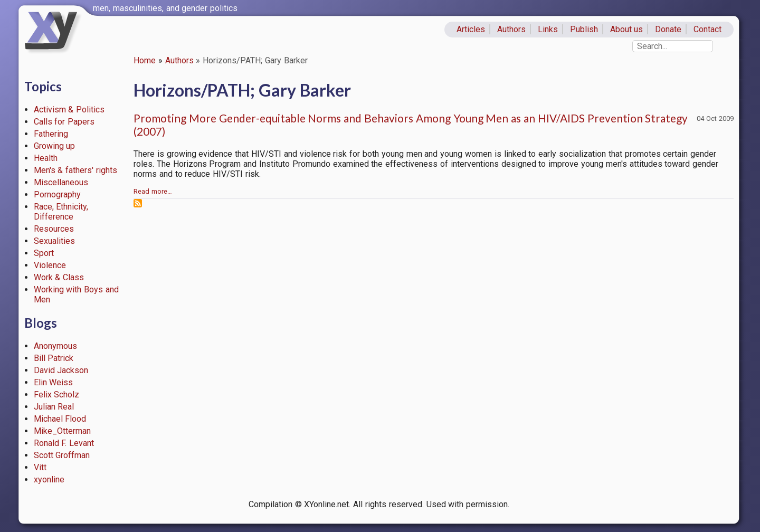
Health (46, 158)
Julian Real (54, 407)
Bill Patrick (54, 358)
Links (548, 29)
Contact (707, 29)
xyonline (49, 479)
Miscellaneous (61, 182)
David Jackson (61, 370)
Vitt (40, 467)
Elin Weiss (54, 382)
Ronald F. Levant (64, 443)
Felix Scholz (57, 395)
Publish (584, 29)
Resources (54, 229)
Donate (668, 29)
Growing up (55, 146)
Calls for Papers (64, 122)
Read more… (153, 191)
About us (627, 29)
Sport (44, 253)
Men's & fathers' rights (75, 170)
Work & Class (59, 277)
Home (145, 60)
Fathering (51, 134)
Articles (471, 29)
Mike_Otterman (62, 431)
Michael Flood (60, 419)
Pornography (57, 194)
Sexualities (54, 241)
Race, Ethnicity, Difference (61, 212)
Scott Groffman (62, 455)
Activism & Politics (69, 110)
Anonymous (55, 346)
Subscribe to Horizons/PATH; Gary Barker (138, 203)
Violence (50, 265)
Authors (511, 29)
